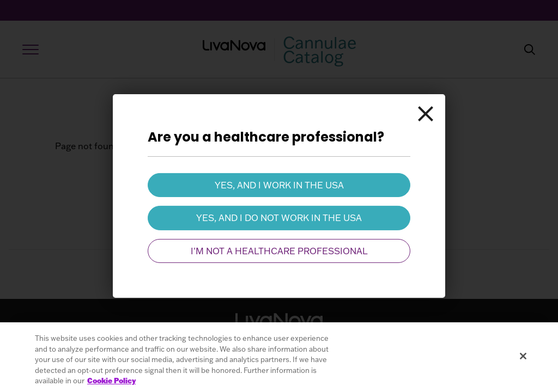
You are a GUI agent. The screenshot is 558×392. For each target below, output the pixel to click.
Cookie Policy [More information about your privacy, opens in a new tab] (111, 381)
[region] (279, 357)
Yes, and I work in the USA (279, 185)
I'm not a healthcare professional (279, 251)
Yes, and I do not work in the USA (279, 218)
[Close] (426, 114)
